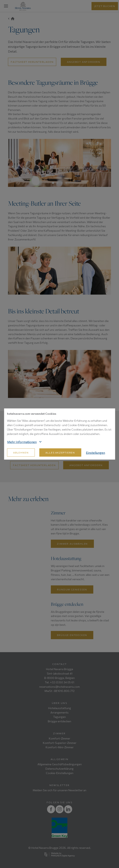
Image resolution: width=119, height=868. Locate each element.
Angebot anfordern (84, 62)
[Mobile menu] (6, 6)
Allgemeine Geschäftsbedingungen (60, 764)
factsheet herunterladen (32, 62)
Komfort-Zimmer (59, 738)
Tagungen (59, 717)
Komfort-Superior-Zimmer (60, 743)
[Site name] (23, 6)
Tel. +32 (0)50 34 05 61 (59, 682)
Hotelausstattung (60, 708)
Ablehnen (21, 452)
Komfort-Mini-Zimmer (60, 747)
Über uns (59, 703)
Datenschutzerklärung (59, 769)
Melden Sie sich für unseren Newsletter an (59, 790)
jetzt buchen (105, 6)
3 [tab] (62, 183)
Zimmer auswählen (72, 544)
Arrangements (59, 712)
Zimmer (59, 733)
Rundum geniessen (72, 589)
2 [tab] (57, 183)
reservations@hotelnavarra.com (59, 687)
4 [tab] (66, 183)
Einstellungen (95, 453)
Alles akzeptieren (60, 452)
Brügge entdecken (72, 635)
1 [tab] (53, 183)
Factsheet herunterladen (34, 465)
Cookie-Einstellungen (60, 773)
